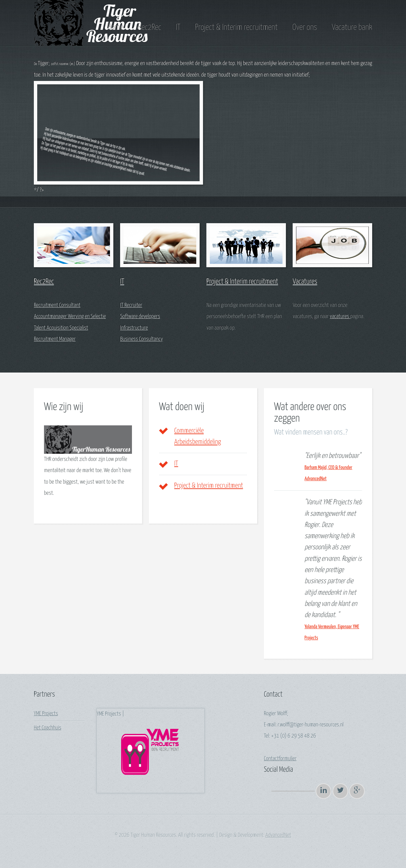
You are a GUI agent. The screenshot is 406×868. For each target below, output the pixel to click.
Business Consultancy (141, 339)
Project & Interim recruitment (236, 27)
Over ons (305, 27)
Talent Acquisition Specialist (61, 328)
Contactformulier (280, 759)
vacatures (340, 316)
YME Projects (46, 714)
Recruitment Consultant (57, 305)
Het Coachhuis (48, 728)
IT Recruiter (131, 305)
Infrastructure (134, 328)
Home (115, 27)
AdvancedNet (278, 835)
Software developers (140, 316)
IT (178, 27)
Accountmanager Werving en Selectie (70, 316)
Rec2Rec (150, 27)
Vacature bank (352, 27)
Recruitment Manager (55, 339)
